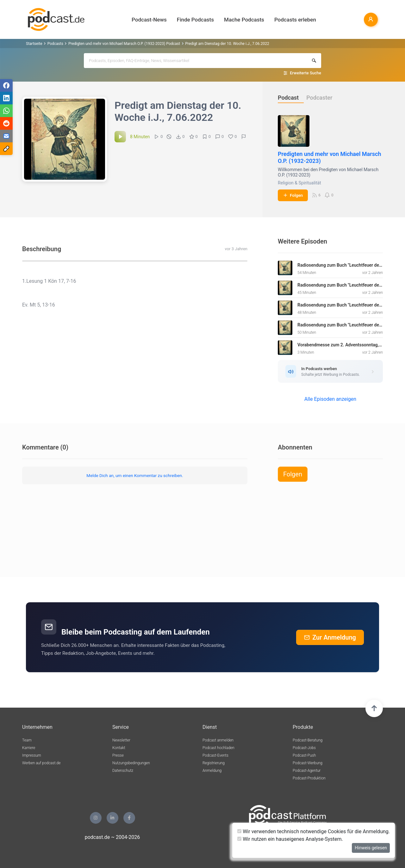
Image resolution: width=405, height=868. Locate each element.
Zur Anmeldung (330, 637)
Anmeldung (212, 771)
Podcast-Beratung (308, 740)
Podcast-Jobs (304, 748)
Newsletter (121, 740)
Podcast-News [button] (149, 20)
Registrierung (214, 763)
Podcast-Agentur (307, 771)
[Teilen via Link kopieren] (6, 149)
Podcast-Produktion (309, 778)
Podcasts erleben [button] (295, 20)
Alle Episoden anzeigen (330, 399)
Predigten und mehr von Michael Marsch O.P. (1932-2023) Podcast (124, 44)
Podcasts (55, 44)
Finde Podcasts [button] (195, 20)
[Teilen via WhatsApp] (6, 111)
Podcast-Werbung (308, 763)
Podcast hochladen (218, 748)
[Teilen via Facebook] (6, 85)
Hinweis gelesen (371, 848)
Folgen (293, 195)
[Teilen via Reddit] (6, 123)
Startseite (34, 44)
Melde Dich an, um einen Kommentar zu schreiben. (135, 475)
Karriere (29, 748)
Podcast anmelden (218, 740)
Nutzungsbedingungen (131, 763)
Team (27, 740)
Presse (118, 755)
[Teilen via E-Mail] (6, 136)
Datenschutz (123, 771)
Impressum (32, 755)
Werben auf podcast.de (41, 763)
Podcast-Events (215, 755)
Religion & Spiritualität (299, 183)
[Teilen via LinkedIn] (6, 98)
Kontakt (119, 748)
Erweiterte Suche (305, 73)
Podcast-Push (304, 755)
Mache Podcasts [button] (244, 20)
